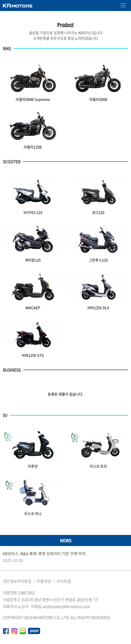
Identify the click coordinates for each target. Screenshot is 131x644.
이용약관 (44, 581)
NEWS (66, 541)
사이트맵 (64, 581)
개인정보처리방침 (17, 581)
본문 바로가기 (0, 0)
